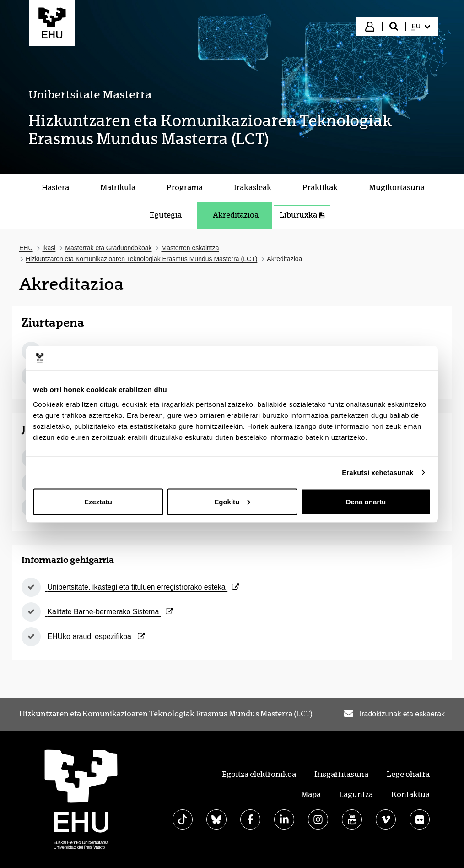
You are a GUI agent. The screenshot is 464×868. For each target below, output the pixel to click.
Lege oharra (408, 774)
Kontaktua (410, 794)
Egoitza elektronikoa (259, 774)
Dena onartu (366, 501)
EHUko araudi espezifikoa (95, 636)
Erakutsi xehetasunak (378, 472)
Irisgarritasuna (341, 774)
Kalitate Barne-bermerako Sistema (109, 612)
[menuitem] (421, 27)
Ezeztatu (98, 501)
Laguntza (356, 794)
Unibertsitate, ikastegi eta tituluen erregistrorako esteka (142, 587)
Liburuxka (302, 215)
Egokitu (232, 501)
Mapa (311, 794)
